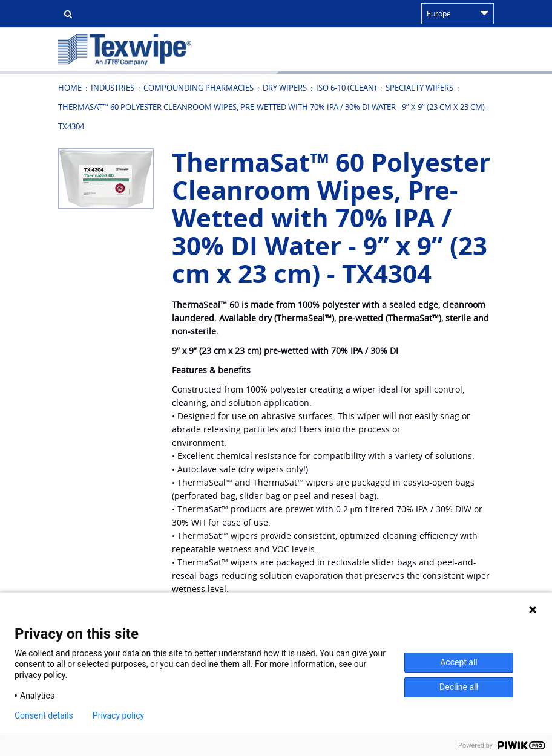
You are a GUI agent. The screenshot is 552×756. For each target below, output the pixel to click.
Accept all (459, 662)
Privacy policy (118, 715)
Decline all (459, 687)
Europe (458, 13)
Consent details (44, 715)
